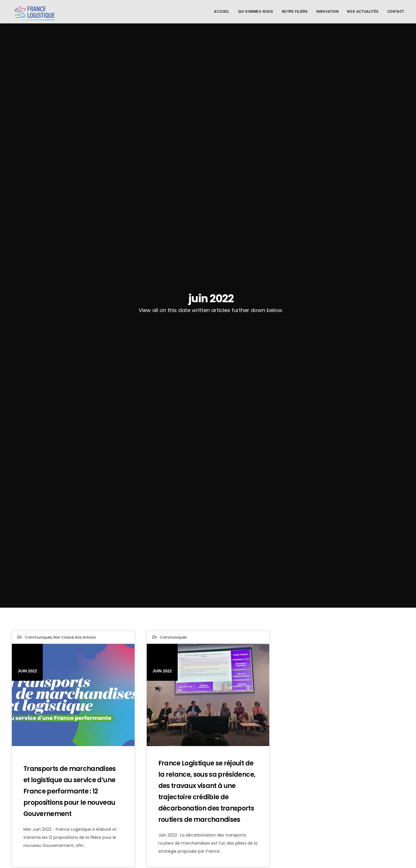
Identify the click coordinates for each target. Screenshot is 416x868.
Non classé (64, 637)
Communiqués (38, 637)
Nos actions (86, 637)
